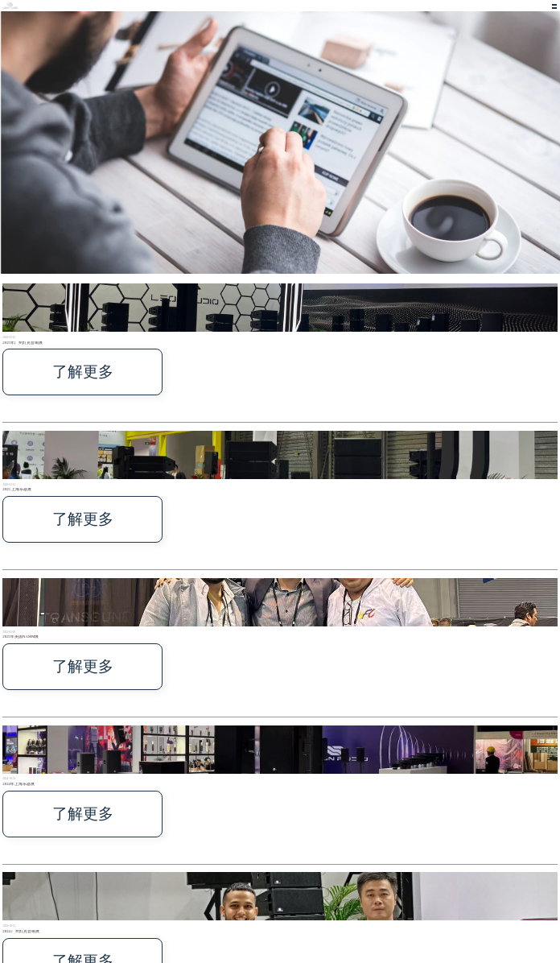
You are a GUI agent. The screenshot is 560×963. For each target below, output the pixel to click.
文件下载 (311, 902)
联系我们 (298, 902)
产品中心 (257, 902)
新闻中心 (284, 902)
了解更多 (13, 352)
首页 (246, 902)
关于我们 (271, 902)
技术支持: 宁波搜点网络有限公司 (21, 915)
